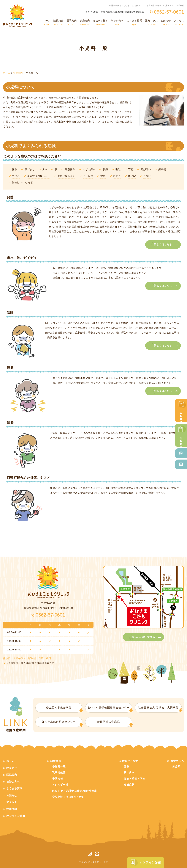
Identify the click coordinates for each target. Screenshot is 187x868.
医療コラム (151, 23)
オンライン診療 (145, 862)
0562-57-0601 (50, 615)
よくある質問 (134, 23)
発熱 (127, 767)
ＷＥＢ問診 (181, 435)
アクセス (179, 23)
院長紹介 (58, 23)
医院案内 (72, 23)
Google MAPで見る (143, 637)
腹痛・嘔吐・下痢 (135, 779)
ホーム (47, 23)
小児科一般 (59, 767)
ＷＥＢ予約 (181, 410)
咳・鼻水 (129, 773)
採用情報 (12, 809)
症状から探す (101, 23)
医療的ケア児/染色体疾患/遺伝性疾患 (74, 791)
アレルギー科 (60, 785)
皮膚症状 (129, 785)
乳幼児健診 (59, 773)
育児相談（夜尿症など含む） (70, 797)
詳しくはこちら (163, 244)
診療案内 (85, 23)
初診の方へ (117, 23)
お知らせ (166, 23)
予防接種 (58, 779)
